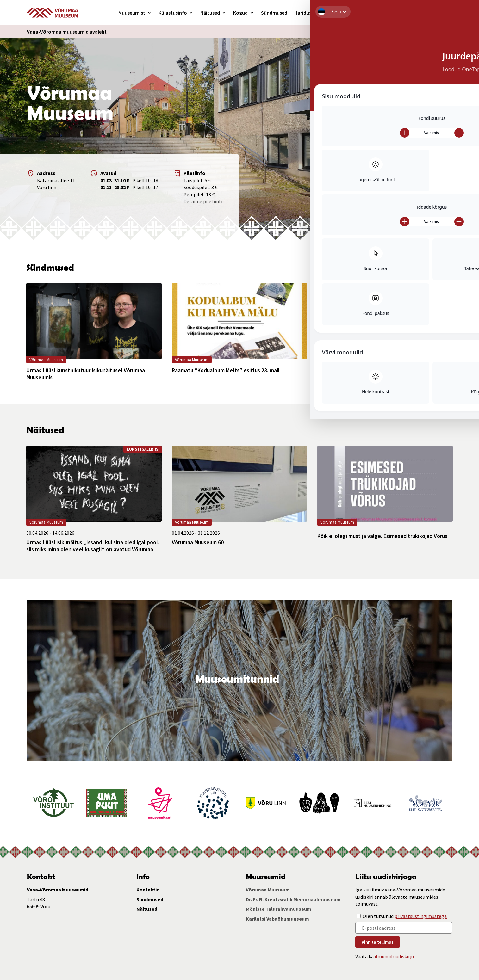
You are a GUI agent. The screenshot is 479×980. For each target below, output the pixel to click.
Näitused (210, 13)
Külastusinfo (173, 13)
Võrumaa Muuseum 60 (198, 542)
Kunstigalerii (332, 13)
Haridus (303, 13)
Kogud (240, 13)
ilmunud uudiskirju (394, 956)
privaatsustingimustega (421, 916)
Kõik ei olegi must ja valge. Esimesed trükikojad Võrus (382, 536)
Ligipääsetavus (366, 32)
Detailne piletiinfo (204, 201)
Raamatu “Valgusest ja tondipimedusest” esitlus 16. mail (381, 374)
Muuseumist (132, 13)
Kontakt (369, 13)
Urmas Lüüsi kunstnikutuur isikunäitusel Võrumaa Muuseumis (86, 374)
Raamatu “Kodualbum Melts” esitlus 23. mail (226, 370)
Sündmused (274, 13)
